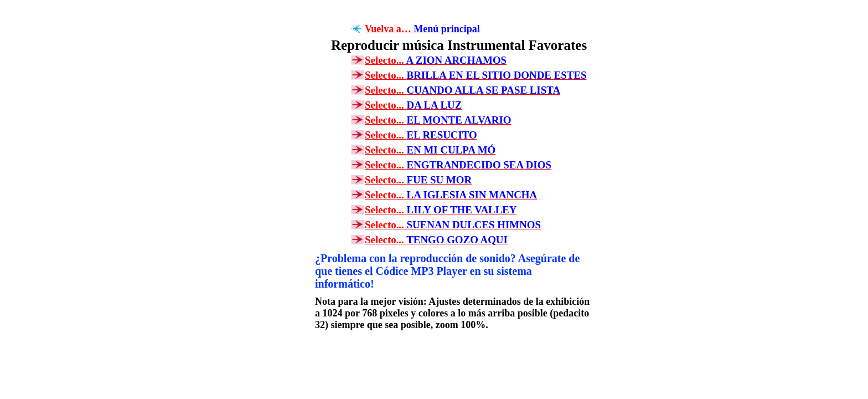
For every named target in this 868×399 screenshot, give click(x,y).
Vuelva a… (422, 29)
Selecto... (436, 60)
